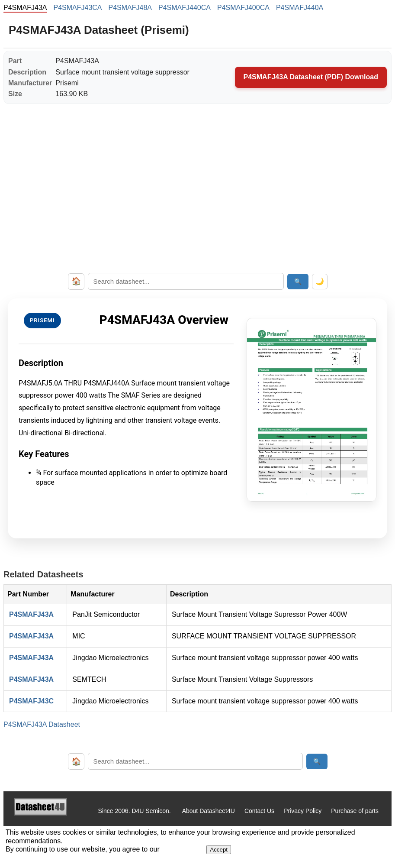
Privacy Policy (303, 811)
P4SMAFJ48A (130, 8)
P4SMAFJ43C (31, 701)
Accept (219, 850)
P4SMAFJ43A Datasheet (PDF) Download (311, 77)
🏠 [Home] (76, 281)
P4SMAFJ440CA (185, 8)
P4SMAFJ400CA (243, 8)
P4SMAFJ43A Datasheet (42, 724)
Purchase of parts (355, 811)
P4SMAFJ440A (300, 8)
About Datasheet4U (209, 811)
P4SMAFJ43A (31, 614)
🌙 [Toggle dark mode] (320, 281)
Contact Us (259, 811)
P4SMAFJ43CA (77, 8)
